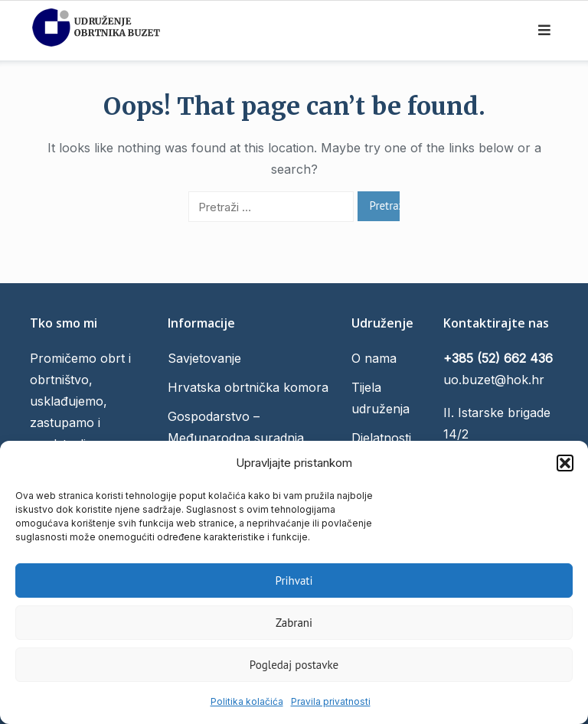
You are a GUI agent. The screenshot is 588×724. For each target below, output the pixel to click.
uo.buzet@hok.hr (494, 380)
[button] (565, 463)
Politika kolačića (247, 701)
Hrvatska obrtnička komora (248, 387)
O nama (374, 358)
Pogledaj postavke (294, 665)
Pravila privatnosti (331, 701)
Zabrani (294, 623)
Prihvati (294, 581)
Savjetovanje (204, 358)
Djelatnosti (381, 438)
